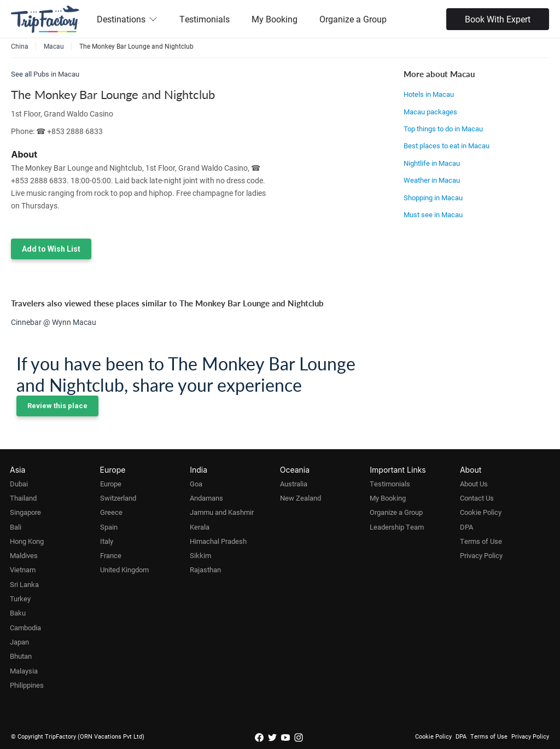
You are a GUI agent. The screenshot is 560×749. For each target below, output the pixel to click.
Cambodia (25, 628)
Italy (107, 541)
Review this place (57, 406)
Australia (294, 484)
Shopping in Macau (433, 198)
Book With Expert (498, 19)
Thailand (23, 498)
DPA (466, 527)
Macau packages (430, 112)
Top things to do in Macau (443, 129)
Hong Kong (27, 541)
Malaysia (24, 671)
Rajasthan (205, 570)
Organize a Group (353, 19)
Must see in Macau (433, 214)
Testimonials (205, 19)
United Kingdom (124, 570)
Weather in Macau (432, 180)
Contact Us (477, 498)
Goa (196, 484)
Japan (19, 642)
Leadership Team (397, 527)
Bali (16, 527)
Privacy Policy (481, 555)
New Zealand (301, 498)
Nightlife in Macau (432, 163)
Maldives (24, 555)
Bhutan (21, 656)
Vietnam (23, 570)
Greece (111, 512)
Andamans (206, 498)
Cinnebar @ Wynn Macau (54, 322)
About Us (474, 484)
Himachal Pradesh (218, 541)
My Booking (275, 19)
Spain (109, 527)
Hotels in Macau (429, 94)
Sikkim (200, 555)
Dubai (19, 484)
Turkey (20, 599)
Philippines (27, 685)
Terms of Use (481, 541)
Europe (111, 484)
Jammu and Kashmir (222, 512)
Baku (18, 613)
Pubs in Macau (56, 74)
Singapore (25, 512)
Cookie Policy (481, 512)
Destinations (127, 19)
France (111, 555)
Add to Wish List (51, 249)
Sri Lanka (24, 584)
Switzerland (118, 498)
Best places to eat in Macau (447, 146)
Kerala (200, 527)
